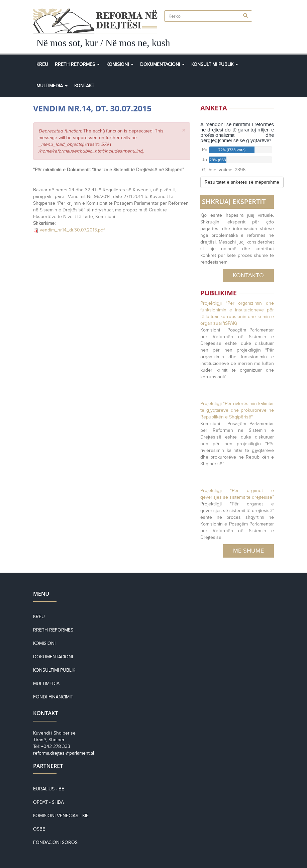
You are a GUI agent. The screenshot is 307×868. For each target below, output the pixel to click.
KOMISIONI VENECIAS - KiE (61, 816)
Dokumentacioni (162, 64)
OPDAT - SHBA (48, 802)
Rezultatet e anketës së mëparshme (242, 182)
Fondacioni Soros (55, 842)
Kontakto (248, 275)
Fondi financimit (53, 697)
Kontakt (84, 86)
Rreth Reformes (77, 64)
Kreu (42, 64)
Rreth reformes (53, 630)
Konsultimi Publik (215, 64)
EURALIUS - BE (49, 789)
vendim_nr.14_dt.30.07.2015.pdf (72, 230)
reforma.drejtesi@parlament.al (64, 753)
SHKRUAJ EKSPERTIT (234, 202)
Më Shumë (248, 551)
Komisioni (120, 64)
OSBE (39, 829)
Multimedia (52, 86)
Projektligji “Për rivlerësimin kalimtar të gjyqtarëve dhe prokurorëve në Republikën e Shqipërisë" (237, 410)
